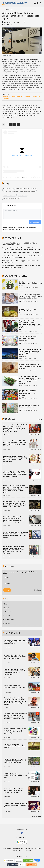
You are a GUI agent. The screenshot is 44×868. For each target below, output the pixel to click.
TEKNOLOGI (9, 10)
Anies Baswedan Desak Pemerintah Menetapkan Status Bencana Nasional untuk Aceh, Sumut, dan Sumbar (16, 535)
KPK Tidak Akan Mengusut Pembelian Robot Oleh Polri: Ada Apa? (16, 776)
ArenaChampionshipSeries (11, 198)
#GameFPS (7, 624)
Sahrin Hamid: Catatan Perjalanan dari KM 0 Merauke (14, 687)
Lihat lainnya (36, 816)
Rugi (7, 577)
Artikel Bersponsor (18, 848)
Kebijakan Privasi (18, 851)
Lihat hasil (37, 590)
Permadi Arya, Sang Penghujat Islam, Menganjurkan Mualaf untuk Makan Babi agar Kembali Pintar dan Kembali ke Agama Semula (15, 701)
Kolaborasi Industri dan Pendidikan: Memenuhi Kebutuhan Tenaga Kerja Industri (28, 393)
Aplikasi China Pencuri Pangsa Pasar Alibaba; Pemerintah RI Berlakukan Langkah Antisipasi (22, 257)
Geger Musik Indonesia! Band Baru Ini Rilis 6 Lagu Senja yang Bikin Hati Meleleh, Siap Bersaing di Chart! (15, 443)
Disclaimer (38, 848)
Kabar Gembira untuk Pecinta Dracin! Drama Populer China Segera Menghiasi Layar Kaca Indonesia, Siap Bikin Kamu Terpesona (14, 550)
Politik (21, 329)
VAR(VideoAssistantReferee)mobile (25, 188)
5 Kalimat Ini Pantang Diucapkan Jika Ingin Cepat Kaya (31, 283)
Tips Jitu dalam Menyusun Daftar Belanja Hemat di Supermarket (28, 338)
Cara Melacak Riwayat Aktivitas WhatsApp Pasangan (20, 253)
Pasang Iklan (29, 848)
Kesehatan (22, 313)
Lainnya (40, 419)
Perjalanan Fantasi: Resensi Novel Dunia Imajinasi (29, 406)
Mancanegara (23, 356)
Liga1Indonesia (7, 188)
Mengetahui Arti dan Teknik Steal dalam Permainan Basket (30, 365)
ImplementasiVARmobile (29, 192)
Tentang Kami (7, 848)
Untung (8, 584)
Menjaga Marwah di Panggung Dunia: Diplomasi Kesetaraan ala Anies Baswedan (15, 642)
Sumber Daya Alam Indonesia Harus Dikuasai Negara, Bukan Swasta (14, 746)
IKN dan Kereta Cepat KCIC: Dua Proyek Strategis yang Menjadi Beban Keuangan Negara (15, 761)
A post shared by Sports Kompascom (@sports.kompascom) (23, 177)
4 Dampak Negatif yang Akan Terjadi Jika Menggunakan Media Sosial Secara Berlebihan (31, 296)
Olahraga (22, 368)
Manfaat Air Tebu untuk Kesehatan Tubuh (28, 310)
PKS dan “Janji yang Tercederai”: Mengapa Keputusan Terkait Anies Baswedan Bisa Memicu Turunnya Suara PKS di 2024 (15, 716)
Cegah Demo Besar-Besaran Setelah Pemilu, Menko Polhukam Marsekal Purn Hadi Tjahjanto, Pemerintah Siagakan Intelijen (31, 324)
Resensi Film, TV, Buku (26, 409)
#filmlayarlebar (8, 620)
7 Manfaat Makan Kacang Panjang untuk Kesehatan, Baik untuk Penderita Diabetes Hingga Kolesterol (30, 379)
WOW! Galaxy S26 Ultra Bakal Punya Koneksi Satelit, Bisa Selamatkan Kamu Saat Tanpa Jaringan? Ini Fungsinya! (14, 519)
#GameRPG (7, 616)
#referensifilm (8, 612)
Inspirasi (22, 286)
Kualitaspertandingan (9, 195)
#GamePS (6, 608)
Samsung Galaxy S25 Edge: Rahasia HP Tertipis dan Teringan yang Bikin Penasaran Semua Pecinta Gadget (21, 249)
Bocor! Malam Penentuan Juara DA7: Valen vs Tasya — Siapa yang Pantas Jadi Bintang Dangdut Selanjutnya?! (15, 459)
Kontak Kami (28, 851)
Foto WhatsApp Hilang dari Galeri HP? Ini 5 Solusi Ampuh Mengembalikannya (20, 244)
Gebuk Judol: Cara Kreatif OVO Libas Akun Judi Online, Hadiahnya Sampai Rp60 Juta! (21, 266)
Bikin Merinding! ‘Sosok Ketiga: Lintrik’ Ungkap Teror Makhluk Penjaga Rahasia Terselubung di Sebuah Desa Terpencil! (14, 504)
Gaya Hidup (23, 300)
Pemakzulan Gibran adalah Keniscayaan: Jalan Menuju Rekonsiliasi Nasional (13, 790)
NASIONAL (22, 397)
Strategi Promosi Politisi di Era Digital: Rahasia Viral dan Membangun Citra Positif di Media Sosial (15, 731)
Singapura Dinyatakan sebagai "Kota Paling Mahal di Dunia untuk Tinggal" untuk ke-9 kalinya (30, 352)
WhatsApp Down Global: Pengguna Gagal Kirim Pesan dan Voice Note (21, 262)
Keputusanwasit (23, 195)
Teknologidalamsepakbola (11, 192)
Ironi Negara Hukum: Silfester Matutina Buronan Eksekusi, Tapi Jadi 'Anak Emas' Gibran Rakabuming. (16, 672)
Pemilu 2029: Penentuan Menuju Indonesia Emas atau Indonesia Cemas (15, 805)
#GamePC (6, 604)
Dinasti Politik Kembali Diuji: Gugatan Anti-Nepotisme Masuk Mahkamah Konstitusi (15, 657)
